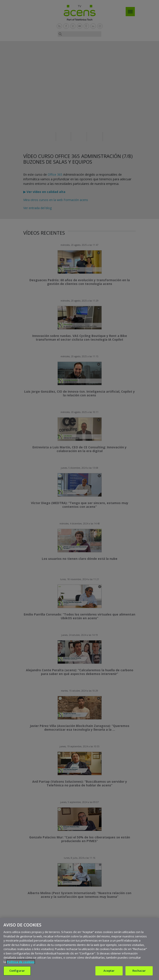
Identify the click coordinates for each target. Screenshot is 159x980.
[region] (79, 949)
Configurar (17, 971)
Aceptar (109, 971)
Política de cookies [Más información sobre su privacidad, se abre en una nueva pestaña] (21, 962)
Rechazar (139, 971)
